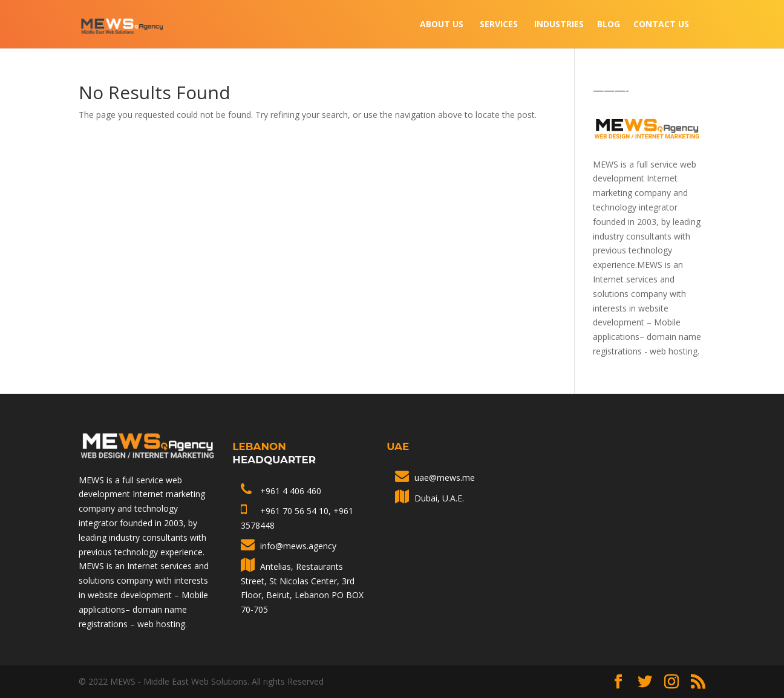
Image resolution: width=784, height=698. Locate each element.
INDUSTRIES (559, 25)
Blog (609, 25)
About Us (442, 25)
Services (499, 25)
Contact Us (661, 25)
